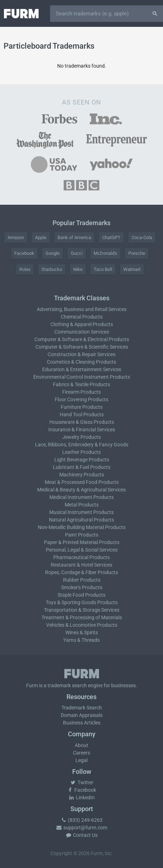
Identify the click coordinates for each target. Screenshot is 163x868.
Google (53, 253)
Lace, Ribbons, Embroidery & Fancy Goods (82, 445)
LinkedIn (81, 797)
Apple (41, 237)
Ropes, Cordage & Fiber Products (81, 572)
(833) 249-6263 (81, 820)
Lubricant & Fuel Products (82, 467)
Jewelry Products (81, 437)
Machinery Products (82, 475)
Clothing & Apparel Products (82, 324)
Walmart (132, 269)
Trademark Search (82, 708)
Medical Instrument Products (81, 497)
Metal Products (82, 505)
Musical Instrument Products (81, 512)
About (81, 745)
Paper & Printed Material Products (82, 542)
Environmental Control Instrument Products (82, 377)
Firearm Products (81, 392)
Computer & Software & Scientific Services (82, 347)
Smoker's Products (82, 587)
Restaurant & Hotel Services (81, 565)
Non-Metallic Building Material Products (82, 527)
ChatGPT (111, 237)
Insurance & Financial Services (82, 430)
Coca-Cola (142, 237)
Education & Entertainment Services (82, 369)
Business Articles (82, 723)
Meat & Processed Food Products (82, 482)
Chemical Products (82, 317)
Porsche (137, 253)
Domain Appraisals (82, 715)
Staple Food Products (81, 595)
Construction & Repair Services (81, 354)
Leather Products (81, 452)
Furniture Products (82, 407)
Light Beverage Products (82, 460)
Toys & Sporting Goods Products (82, 602)
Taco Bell (103, 269)
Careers (81, 753)
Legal (81, 760)
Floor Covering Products (81, 399)
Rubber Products (82, 580)
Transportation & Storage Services (82, 610)
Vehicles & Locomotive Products (82, 625)
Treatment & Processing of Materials (82, 617)
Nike (78, 269)
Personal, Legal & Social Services (82, 550)
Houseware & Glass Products (82, 422)
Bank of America (74, 237)
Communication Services (82, 332)
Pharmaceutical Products (81, 557)
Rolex (25, 269)
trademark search (67, 685)
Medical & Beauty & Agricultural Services (81, 490)
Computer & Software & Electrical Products (82, 339)
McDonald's (105, 253)
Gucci (77, 253)
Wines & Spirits (82, 632)
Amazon (16, 237)
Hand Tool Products (82, 414)
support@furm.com (81, 828)
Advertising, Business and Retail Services (82, 309)
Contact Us (81, 835)
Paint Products (82, 535)
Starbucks (52, 269)
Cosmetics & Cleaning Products (81, 362)
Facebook (24, 253)
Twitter (82, 782)
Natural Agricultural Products (81, 520)
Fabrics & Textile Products (81, 384)
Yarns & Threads (81, 640)
